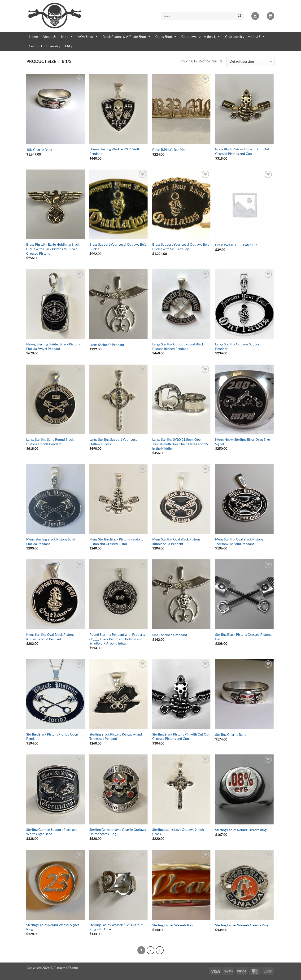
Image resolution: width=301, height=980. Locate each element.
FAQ (68, 46)
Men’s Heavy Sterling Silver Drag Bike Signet (242, 442)
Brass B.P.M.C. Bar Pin (168, 150)
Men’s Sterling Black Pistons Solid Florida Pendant (51, 541)
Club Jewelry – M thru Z (245, 37)
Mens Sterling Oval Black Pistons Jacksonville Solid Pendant (239, 541)
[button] (255, 16)
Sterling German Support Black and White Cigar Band (52, 832)
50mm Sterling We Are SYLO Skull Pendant (114, 151)
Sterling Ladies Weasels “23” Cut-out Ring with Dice (116, 927)
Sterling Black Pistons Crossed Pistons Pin (243, 637)
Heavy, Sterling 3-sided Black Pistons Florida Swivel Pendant (53, 346)
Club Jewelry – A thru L (201, 37)
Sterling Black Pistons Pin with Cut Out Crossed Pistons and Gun (181, 736)
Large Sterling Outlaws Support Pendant (238, 346)
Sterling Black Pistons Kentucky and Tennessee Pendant (116, 736)
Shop (67, 37)
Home (33, 37)
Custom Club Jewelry (45, 46)
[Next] (160, 950)
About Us (49, 37)
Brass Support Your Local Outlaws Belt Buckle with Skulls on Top (181, 247)
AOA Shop (88, 37)
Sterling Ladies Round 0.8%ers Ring (241, 830)
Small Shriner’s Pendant (170, 635)
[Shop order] (250, 61)
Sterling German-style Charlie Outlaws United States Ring (118, 832)
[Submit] (240, 16)
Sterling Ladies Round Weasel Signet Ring (53, 927)
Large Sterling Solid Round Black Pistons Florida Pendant (50, 442)
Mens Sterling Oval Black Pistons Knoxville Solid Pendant (50, 637)
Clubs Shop (166, 37)
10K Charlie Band (39, 150)
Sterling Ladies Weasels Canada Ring (242, 925)
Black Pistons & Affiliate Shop (127, 37)
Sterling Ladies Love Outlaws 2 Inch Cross (178, 832)
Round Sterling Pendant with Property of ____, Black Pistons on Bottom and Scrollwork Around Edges (117, 639)
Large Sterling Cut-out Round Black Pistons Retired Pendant (178, 346)
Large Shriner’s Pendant (107, 345)
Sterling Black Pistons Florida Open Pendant (52, 736)
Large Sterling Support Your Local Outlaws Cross (114, 442)
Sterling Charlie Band (231, 734)
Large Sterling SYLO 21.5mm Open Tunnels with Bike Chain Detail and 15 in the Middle (180, 444)
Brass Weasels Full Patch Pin (236, 245)
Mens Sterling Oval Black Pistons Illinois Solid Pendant (176, 541)
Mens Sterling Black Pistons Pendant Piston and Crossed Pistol (116, 541)
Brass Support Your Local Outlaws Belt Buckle (118, 247)
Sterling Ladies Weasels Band (173, 925)
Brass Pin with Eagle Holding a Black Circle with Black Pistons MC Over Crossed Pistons (53, 249)
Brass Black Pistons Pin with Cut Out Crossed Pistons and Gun (242, 151)
